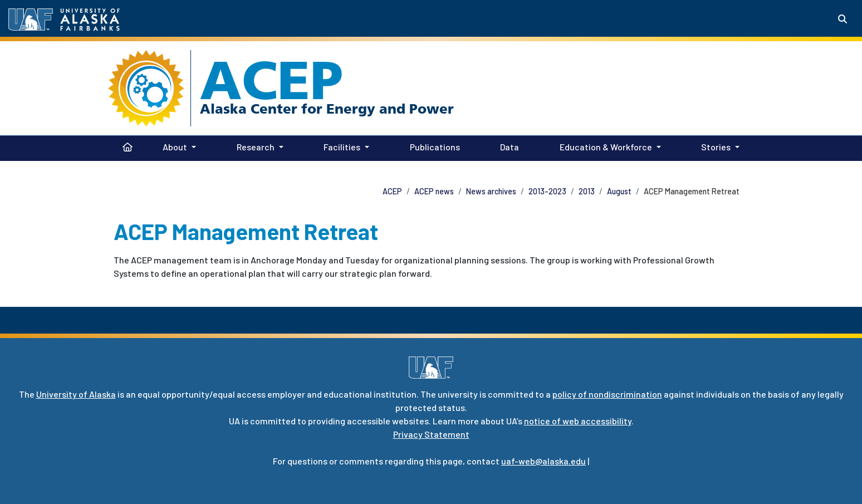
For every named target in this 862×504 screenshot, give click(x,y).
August (619, 191)
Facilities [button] (342, 147)
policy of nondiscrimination (607, 394)
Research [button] (256, 147)
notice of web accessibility (578, 421)
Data (507, 146)
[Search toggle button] (843, 19)
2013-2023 (547, 191)
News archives (491, 191)
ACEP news (434, 191)
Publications (433, 146)
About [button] (175, 147)
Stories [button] (716, 147)
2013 (587, 191)
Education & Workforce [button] (606, 147)
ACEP (271, 80)
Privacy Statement (431, 434)
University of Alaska (76, 394)
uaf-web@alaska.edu (543, 461)
